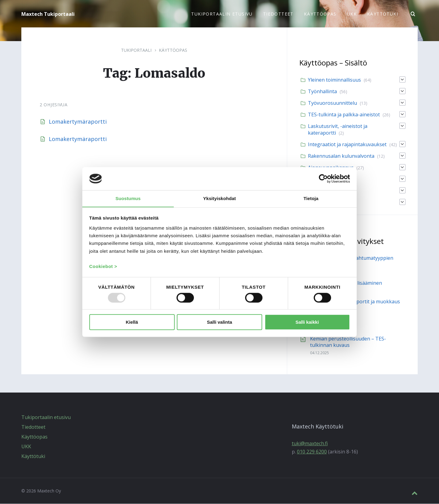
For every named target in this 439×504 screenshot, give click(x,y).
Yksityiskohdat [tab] (219, 198)
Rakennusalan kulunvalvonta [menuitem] (341, 156)
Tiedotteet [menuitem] (278, 14)
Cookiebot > (103, 267)
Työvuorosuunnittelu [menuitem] (332, 103)
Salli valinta (220, 322)
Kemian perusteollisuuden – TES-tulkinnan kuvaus (348, 342)
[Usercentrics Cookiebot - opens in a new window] (323, 178)
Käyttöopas (173, 50)
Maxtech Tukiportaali (48, 14)
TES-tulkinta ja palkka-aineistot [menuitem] (344, 115)
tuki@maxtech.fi (310, 444)
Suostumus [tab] (128, 198)
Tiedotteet (33, 427)
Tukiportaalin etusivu (46, 418)
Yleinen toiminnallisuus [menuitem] (334, 80)
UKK (26, 447)
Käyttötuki (33, 456)
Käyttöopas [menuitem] (320, 14)
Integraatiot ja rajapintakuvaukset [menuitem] (347, 145)
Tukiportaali (136, 50)
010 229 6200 (312, 452)
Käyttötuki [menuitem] (383, 14)
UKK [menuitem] (352, 14)
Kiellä (132, 322)
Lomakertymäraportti (78, 122)
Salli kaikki (307, 322)
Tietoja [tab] (311, 198)
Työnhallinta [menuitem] (322, 92)
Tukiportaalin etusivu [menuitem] (222, 14)
